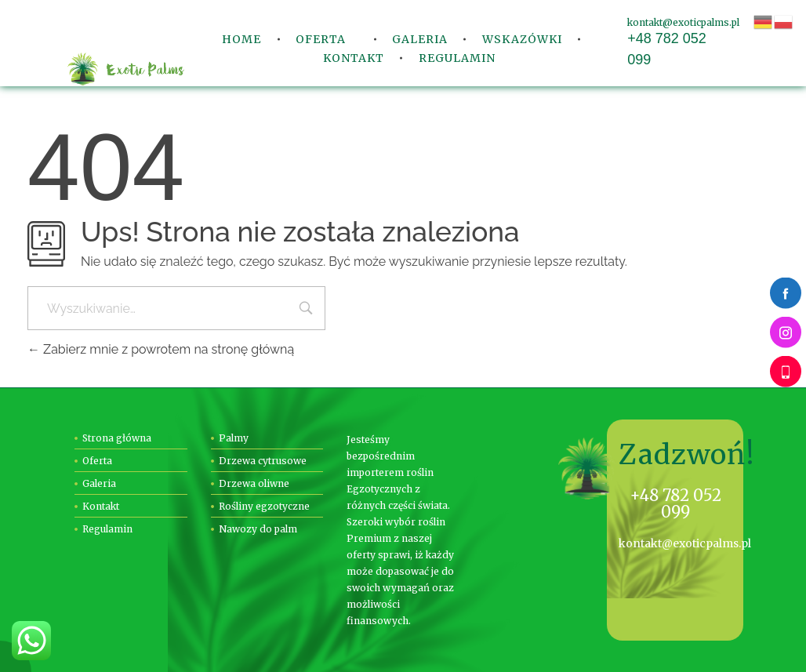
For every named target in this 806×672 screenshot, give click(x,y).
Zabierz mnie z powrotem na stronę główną (161, 349)
